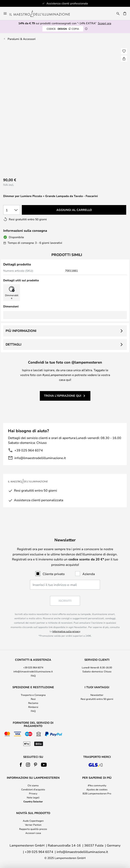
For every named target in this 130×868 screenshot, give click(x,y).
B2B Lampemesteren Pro (97, 793)
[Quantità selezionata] (12, 210)
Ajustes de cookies (97, 789)
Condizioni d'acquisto (33, 789)
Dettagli (13, 344)
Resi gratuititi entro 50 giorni (97, 699)
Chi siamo (33, 785)
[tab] (33, 668)
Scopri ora (104, 23)
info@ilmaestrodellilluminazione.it (40, 458)
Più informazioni (21, 331)
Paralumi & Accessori (22, 39)
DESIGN (63, 29)
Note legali (33, 797)
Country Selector (33, 801)
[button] (124, 51)
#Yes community (97, 785)
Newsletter (97, 695)
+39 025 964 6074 (29, 450)
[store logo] (42, 13)
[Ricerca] (118, 13)
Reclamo (33, 703)
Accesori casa (33, 833)
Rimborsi (33, 707)
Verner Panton (33, 825)
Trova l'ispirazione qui (63, 396)
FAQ (33, 676)
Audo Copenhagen (33, 821)
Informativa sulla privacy (66, 631)
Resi (33, 699)
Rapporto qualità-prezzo (33, 829)
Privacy (33, 793)
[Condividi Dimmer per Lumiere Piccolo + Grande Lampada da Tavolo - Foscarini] (124, 59)
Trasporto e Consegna (33, 695)
